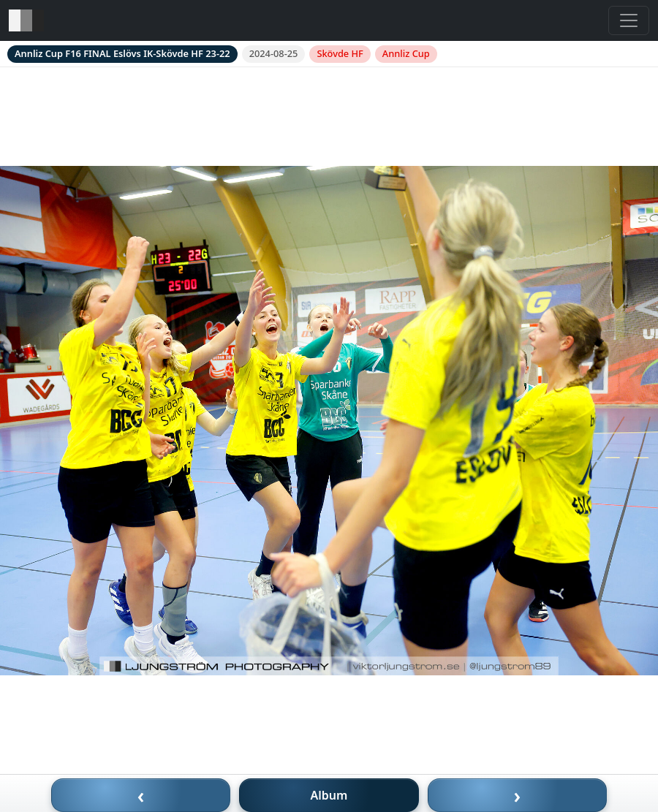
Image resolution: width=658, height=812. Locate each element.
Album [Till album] (329, 795)
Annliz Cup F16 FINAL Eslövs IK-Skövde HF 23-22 (122, 53)
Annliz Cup (406, 53)
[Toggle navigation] (629, 20)
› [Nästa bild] (518, 795)
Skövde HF (340, 53)
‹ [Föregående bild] (141, 795)
